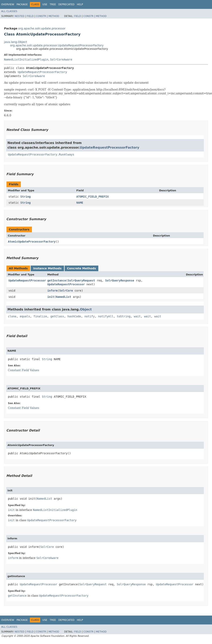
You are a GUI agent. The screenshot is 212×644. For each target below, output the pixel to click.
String (26, 197)
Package (22, 4)
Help (80, 4)
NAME (80, 203)
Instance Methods (47, 268)
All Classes (9, 11)
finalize (40, 316)
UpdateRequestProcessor (27, 280)
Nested (19, 16)
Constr (41, 16)
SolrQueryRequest (81, 280)
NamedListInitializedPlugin (26, 59)
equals (25, 316)
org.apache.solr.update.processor (42, 28)
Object (86, 309)
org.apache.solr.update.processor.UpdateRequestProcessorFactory (57, 45)
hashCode (74, 316)
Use (45, 4)
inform (52, 291)
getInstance (57, 280)
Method (54, 16)
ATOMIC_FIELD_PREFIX (92, 197)
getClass (57, 316)
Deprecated (66, 4)
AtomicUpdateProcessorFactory (32, 242)
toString (124, 316)
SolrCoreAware (61, 59)
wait (137, 316)
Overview (8, 4)
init (51, 297)
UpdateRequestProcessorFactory (42, 72)
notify (90, 316)
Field (30, 16)
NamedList (64, 297)
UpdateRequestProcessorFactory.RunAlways (41, 154)
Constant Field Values (24, 370)
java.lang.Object (16, 42)
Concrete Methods (82, 268)
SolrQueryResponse (120, 280)
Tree (53, 4)
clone (12, 316)
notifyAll (106, 316)
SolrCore (66, 291)
